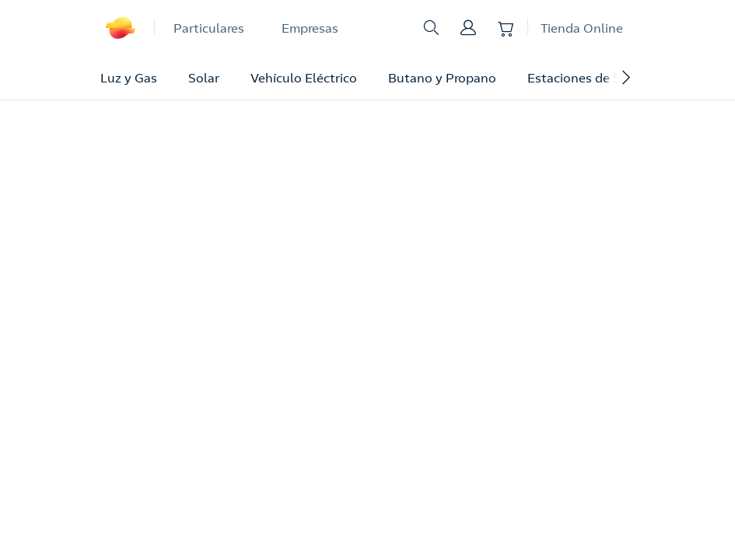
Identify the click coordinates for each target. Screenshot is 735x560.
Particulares (209, 28)
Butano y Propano (442, 78)
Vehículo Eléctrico (304, 78)
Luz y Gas (129, 78)
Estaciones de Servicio (593, 78)
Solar (204, 78)
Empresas (310, 28)
